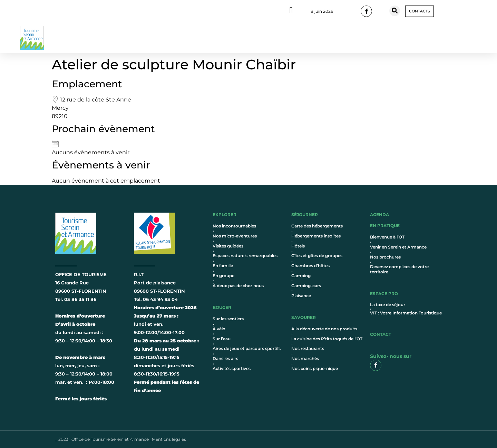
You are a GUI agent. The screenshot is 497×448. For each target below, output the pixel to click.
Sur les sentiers (228, 319)
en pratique (385, 226)
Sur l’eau (222, 339)
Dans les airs (225, 358)
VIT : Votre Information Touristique (406, 313)
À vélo (219, 329)
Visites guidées (228, 246)
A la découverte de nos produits (324, 329)
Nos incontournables (234, 226)
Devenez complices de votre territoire (399, 269)
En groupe (223, 276)
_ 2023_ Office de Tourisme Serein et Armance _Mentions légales (121, 439)
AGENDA (379, 215)
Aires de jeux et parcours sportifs (247, 348)
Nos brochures (385, 257)
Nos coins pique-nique (315, 368)
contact (381, 334)
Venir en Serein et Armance (398, 247)
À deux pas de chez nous (238, 286)
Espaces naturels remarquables (245, 256)
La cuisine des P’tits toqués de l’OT (327, 339)
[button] (395, 11)
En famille (223, 266)
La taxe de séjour (388, 305)
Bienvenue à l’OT (387, 237)
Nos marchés (305, 358)
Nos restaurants (308, 348)
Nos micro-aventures (235, 236)
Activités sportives (232, 368)
